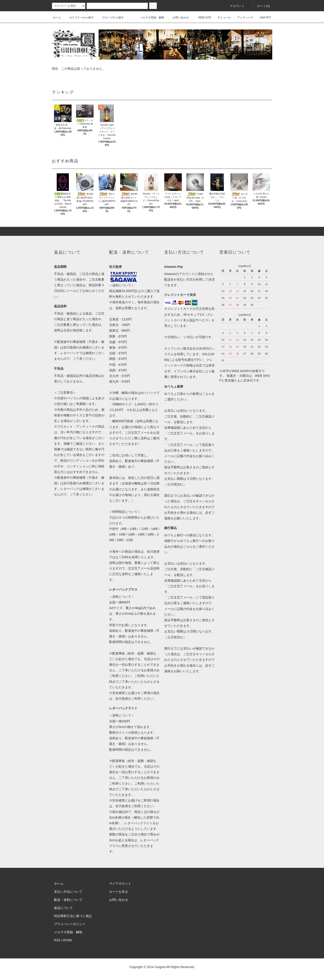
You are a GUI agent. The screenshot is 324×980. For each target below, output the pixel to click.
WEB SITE (202, 18)
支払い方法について (68, 892)
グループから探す (110, 18)
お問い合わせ (178, 18)
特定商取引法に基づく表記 (73, 916)
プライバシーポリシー (70, 924)
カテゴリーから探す (79, 18)
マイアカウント (120, 884)
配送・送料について (68, 900)
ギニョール (221, 18)
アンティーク (243, 18)
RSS (57, 940)
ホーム (57, 18)
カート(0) (261, 6)
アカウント (235, 6)
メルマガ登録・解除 (149, 18)
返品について (63, 908)
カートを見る (119, 892)
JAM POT (263, 18)
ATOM (67, 940)
